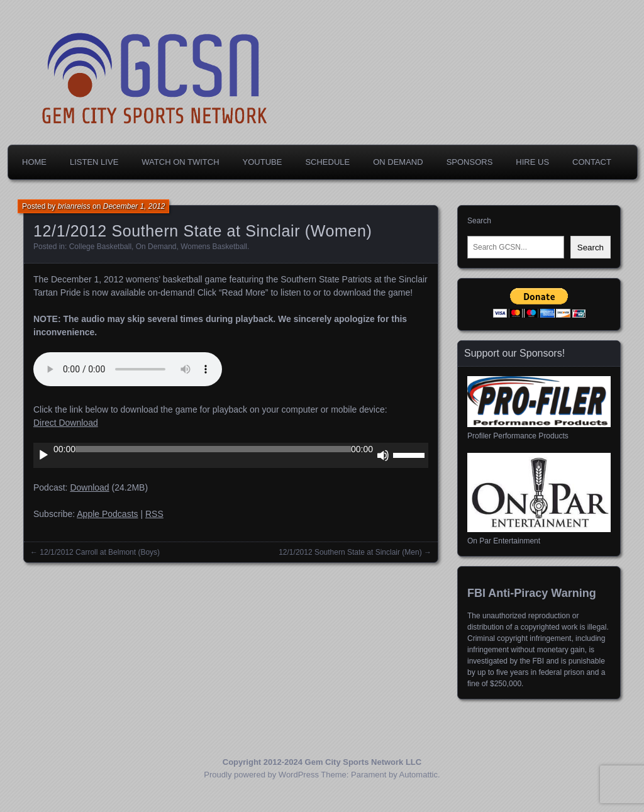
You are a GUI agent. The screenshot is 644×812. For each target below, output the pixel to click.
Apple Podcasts (107, 514)
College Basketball (100, 247)
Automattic (419, 775)
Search (479, 221)
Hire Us (532, 162)
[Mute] (383, 455)
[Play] (43, 455)
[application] (231, 455)
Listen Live (94, 162)
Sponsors (470, 162)
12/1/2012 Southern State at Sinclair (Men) (350, 552)
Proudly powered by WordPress (261, 775)
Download (89, 487)
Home (34, 162)
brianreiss (74, 206)
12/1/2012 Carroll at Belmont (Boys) (100, 552)
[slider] (213, 449)
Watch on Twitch (180, 162)
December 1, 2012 (134, 206)
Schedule (327, 162)
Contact (592, 162)
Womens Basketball (214, 247)
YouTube (263, 162)
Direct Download (66, 423)
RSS (154, 514)
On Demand (398, 162)
